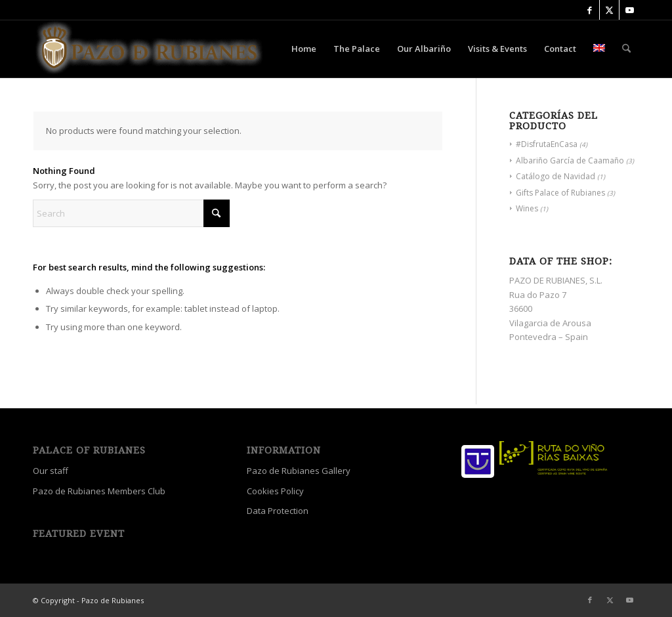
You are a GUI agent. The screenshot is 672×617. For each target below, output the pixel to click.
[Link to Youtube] (629, 10)
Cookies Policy (275, 491)
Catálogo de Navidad (556, 176)
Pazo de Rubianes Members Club (99, 491)
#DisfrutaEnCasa (547, 144)
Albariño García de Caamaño (570, 160)
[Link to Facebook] (590, 10)
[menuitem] (304, 49)
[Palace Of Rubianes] (149, 49)
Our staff (51, 471)
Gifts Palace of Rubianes (560, 193)
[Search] (626, 49)
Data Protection (278, 511)
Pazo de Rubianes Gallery (299, 471)
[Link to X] (609, 10)
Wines (527, 208)
